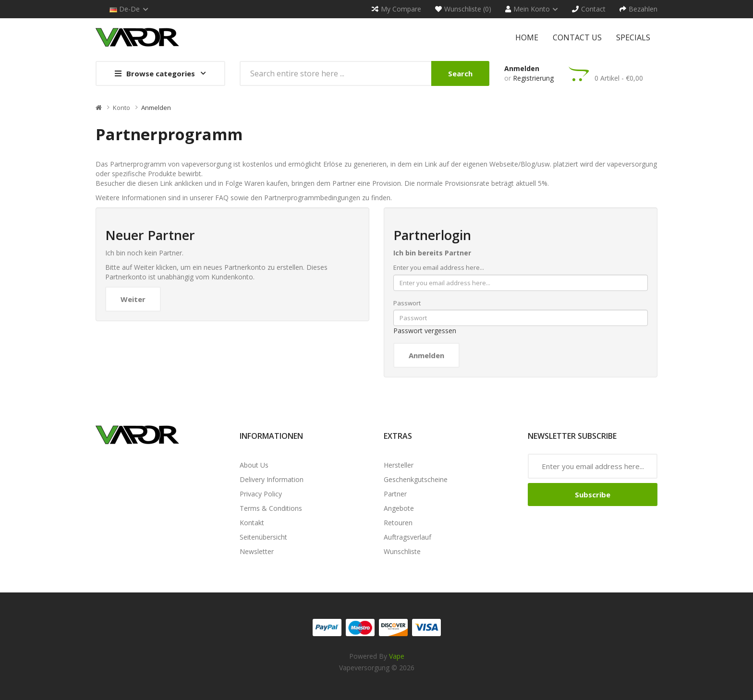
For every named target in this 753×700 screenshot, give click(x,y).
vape (397, 656)
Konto (121, 108)
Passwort (407, 303)
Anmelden (522, 68)
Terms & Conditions (271, 508)
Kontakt (252, 523)
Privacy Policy (261, 494)
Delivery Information (272, 479)
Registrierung (533, 78)
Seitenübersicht (263, 537)
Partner (395, 494)
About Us (254, 465)
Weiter (133, 299)
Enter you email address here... (439, 267)
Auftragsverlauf (407, 537)
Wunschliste (402, 551)
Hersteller (399, 465)
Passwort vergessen (425, 331)
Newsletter (257, 551)
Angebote (399, 508)
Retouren (398, 523)
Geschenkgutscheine (416, 479)
